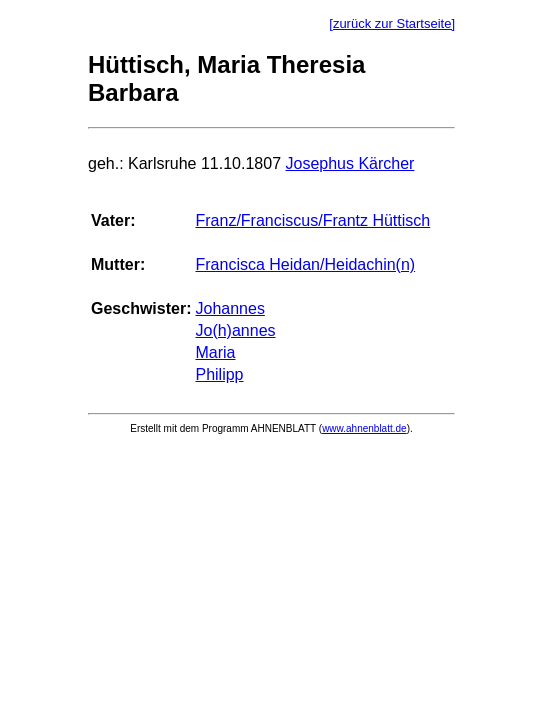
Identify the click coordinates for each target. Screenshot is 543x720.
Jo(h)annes (235, 330)
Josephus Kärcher (349, 163)
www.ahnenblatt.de (364, 428)
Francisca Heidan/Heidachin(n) (305, 264)
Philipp (219, 374)
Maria (215, 352)
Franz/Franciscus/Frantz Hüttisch (312, 220)
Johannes (229, 308)
